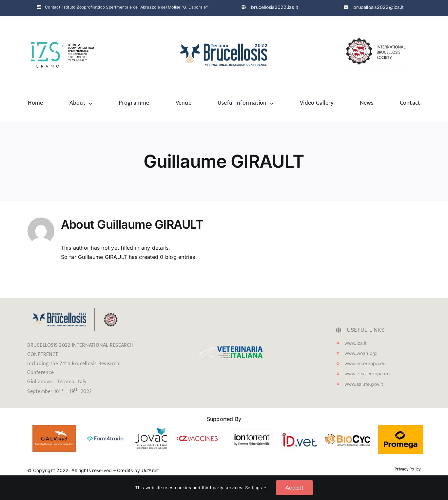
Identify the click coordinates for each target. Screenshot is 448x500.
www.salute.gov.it (364, 384)
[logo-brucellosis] (224, 40)
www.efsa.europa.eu (367, 374)
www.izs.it (356, 343)
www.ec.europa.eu (365, 363)
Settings (256, 488)
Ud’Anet (150, 470)
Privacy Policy (408, 469)
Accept (294, 488)
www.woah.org (361, 353)
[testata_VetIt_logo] (230, 348)
